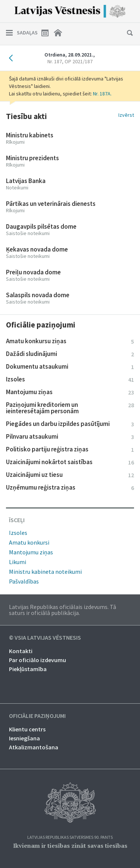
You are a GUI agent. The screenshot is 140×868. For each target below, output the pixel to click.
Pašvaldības (24, 581)
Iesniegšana (24, 738)
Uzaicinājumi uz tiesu (70, 475)
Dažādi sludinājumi (70, 354)
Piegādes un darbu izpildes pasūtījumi (70, 424)
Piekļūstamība (28, 669)
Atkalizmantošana (34, 747)
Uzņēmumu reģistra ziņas (70, 487)
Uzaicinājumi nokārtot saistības (70, 462)
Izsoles (70, 379)
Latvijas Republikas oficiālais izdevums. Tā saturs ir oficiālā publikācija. (63, 610)
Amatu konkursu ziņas (70, 341)
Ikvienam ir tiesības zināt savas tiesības (70, 846)
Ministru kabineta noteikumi (45, 572)
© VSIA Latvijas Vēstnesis (45, 638)
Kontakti (21, 651)
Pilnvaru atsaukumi (70, 436)
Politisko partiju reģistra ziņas (70, 449)
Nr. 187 (70, 61)
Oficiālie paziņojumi (37, 716)
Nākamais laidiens (127, 58)
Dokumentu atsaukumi (70, 366)
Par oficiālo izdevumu (38, 660)
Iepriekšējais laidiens (13, 58)
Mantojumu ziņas (70, 392)
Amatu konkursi (29, 542)
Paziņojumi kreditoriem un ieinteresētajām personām (70, 408)
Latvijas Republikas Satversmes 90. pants (70, 837)
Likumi (18, 562)
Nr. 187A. (102, 94)
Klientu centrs (27, 729)
